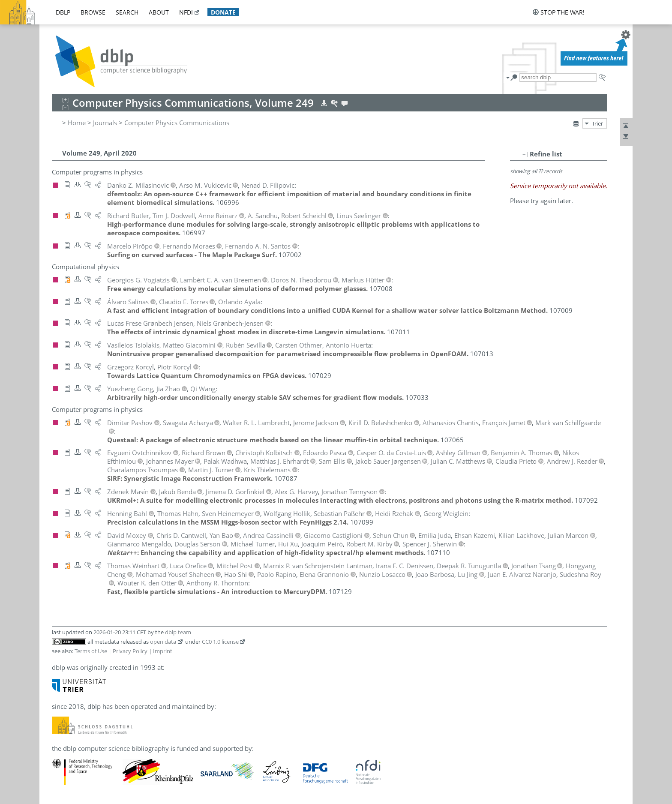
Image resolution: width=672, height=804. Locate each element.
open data (163, 642)
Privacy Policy (130, 651)
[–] (524, 154)
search (127, 12)
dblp (63, 12)
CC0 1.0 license (220, 642)
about (159, 12)
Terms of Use (91, 651)
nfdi (186, 12)
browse (93, 12)
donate (223, 12)
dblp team (178, 632)
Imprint (163, 651)
